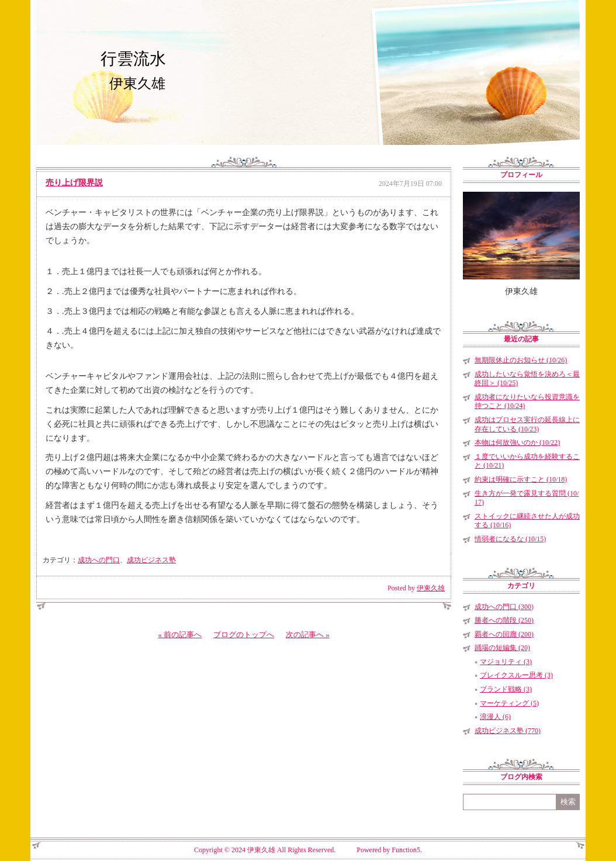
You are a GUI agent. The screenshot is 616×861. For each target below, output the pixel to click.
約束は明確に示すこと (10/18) (521, 479)
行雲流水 (133, 59)
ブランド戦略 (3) (506, 689)
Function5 (406, 850)
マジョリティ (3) (506, 662)
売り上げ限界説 (74, 183)
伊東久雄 (431, 588)
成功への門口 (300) (504, 607)
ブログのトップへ (244, 634)
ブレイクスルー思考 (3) (516, 675)
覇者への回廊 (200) (504, 634)
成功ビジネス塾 (151, 560)
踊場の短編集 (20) (502, 648)
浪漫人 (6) (495, 717)
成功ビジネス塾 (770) (508, 731)
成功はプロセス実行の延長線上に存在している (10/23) (527, 424)
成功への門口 (99, 560)
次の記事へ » (308, 634)
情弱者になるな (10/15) (510, 539)
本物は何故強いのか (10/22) (517, 442)
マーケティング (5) (509, 703)
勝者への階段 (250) (504, 620)
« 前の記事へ (180, 634)
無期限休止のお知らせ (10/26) (521, 360)
